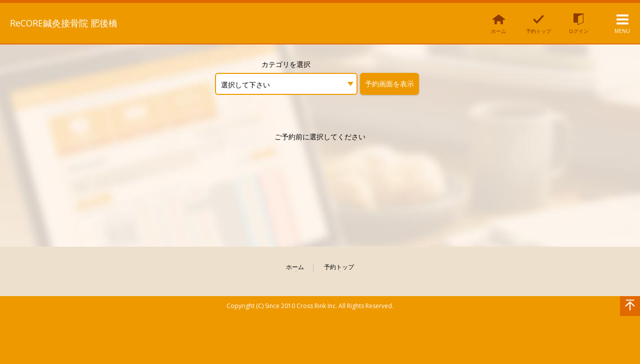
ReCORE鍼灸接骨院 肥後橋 (75, 22)
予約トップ (339, 267)
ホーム (295, 267)
